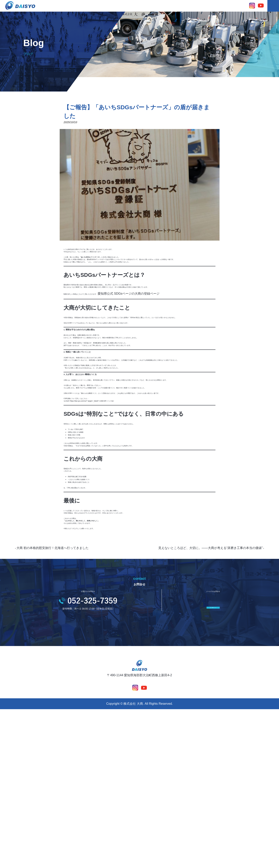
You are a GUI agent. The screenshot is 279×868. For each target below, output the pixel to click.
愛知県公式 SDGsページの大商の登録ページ (163, 319)
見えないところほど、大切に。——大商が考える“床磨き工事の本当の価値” (198, 688)
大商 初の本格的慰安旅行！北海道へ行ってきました (65, 688)
